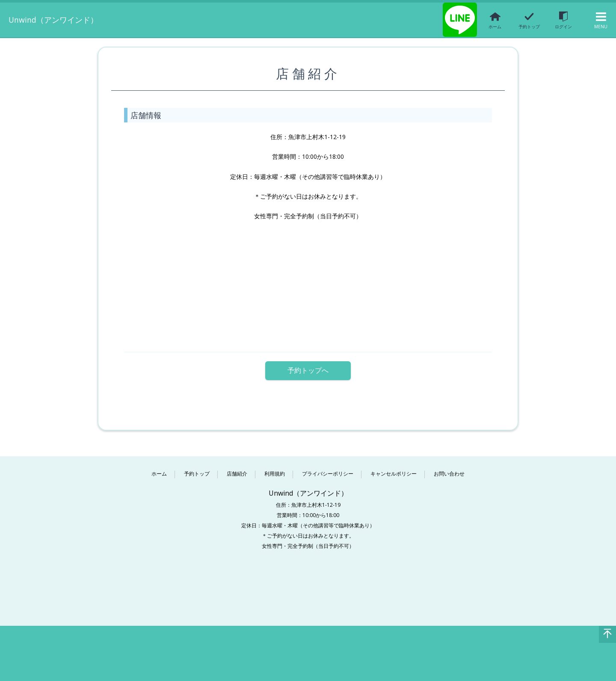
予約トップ (197, 469)
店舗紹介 (237, 469)
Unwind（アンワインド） (65, 19)
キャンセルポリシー (394, 469)
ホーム (159, 469)
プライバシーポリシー (328, 469)
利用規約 (275, 469)
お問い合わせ (449, 469)
